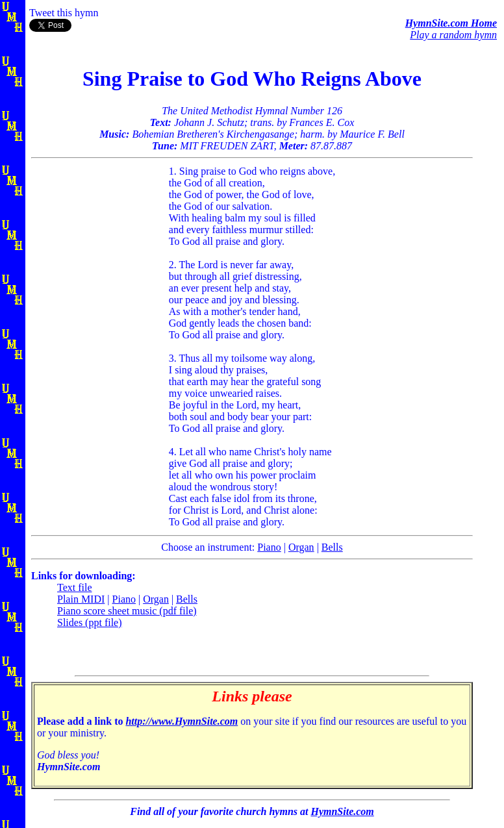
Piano (269, 547)
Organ (301, 547)
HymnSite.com (342, 811)
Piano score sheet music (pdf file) (127, 611)
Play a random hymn (453, 35)
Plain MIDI (81, 599)
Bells (332, 547)
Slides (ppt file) (90, 622)
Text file (75, 587)
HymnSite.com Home (451, 23)
